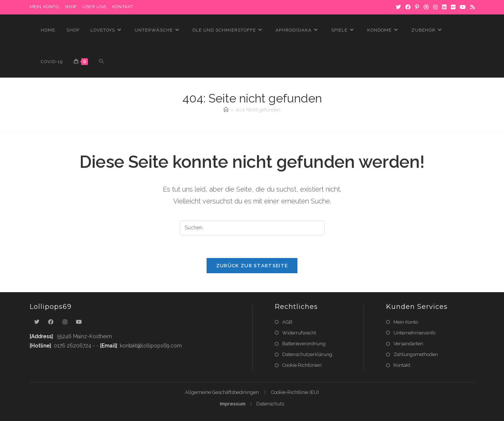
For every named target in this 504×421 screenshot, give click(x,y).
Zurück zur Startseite (252, 266)
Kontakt (123, 7)
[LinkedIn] (444, 7)
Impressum (233, 404)
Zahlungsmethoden (416, 354)
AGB (287, 322)
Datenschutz (270, 404)
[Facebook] (408, 7)
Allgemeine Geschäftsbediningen (222, 392)
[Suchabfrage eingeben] (252, 228)
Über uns (94, 7)
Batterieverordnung (304, 344)
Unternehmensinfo (414, 333)
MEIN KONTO (44, 7)
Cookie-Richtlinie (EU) (295, 392)
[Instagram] (435, 7)
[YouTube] (463, 7)
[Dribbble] (426, 7)
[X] (398, 7)
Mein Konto (406, 322)
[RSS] (471, 7)
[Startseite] (226, 110)
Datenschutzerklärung (307, 354)
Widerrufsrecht (299, 333)
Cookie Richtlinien (302, 365)
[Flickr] (453, 7)
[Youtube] (79, 322)
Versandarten (408, 344)
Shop (71, 7)
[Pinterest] (417, 7)
